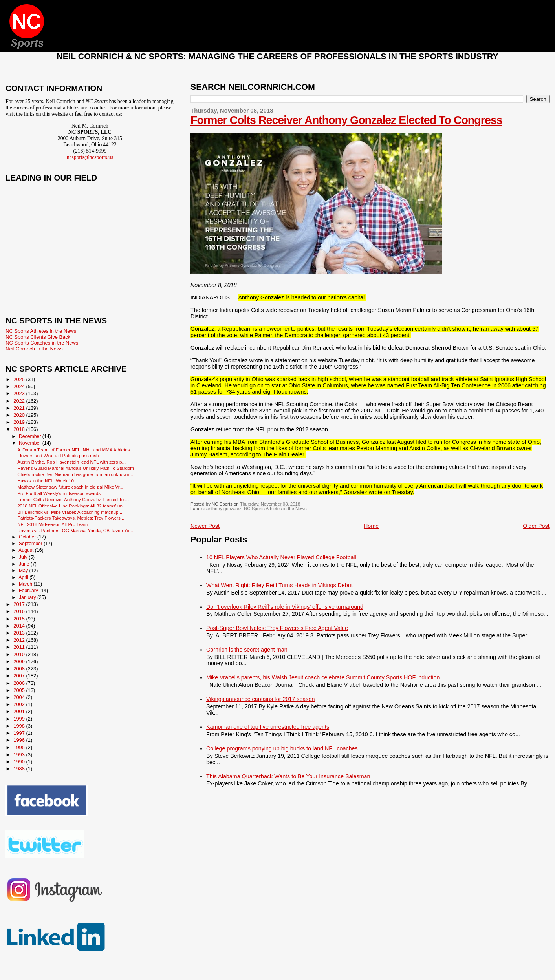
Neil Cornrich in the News (34, 349)
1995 (20, 747)
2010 (20, 654)
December (31, 436)
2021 (20, 408)
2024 (20, 386)
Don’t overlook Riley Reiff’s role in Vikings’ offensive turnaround (285, 607)
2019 (20, 422)
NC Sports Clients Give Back (38, 337)
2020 (20, 415)
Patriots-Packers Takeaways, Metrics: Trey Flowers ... (71, 518)
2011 (20, 647)
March (26, 584)
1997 (20, 733)
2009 (20, 662)
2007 (20, 676)
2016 (20, 611)
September (31, 544)
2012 (20, 640)
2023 (20, 393)
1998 (20, 726)
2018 (20, 429)
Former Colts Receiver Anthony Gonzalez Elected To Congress (346, 120)
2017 (20, 604)
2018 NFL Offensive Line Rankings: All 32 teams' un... (72, 506)
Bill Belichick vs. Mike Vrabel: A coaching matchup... (70, 512)
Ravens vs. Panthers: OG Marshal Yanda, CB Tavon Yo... (75, 530)
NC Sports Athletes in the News (275, 509)
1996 (20, 740)
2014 (20, 626)
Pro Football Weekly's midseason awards (59, 493)
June (25, 564)
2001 (20, 711)
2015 (20, 619)
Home (371, 526)
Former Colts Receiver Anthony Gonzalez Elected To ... (73, 499)
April (24, 577)
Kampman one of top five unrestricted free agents (268, 727)
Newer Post (205, 526)
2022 (20, 401)
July (24, 557)
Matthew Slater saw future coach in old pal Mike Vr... (70, 487)
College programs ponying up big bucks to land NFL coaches (282, 748)
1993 (20, 755)
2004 (20, 697)
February (29, 591)
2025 (20, 379)
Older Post (536, 526)
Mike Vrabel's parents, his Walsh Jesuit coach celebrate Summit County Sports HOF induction (323, 677)
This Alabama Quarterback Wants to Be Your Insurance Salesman (288, 776)
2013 (20, 633)
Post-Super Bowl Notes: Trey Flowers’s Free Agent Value (277, 628)
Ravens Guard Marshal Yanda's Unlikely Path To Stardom (76, 468)
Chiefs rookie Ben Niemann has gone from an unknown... (75, 474)
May (24, 571)
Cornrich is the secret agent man (247, 650)
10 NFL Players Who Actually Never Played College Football (281, 557)
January (28, 597)
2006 (20, 683)
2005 (20, 690)
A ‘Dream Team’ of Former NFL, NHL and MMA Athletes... (75, 450)
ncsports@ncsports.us (90, 157)
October (28, 537)
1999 (20, 719)
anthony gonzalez (224, 509)
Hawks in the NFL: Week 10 (46, 481)
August (27, 550)
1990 (20, 762)
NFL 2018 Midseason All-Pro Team (52, 524)
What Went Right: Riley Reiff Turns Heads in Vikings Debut (279, 585)
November (31, 443)
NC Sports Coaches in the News (42, 343)
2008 (20, 669)
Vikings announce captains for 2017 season (260, 699)
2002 (20, 704)
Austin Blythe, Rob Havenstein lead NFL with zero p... (71, 462)
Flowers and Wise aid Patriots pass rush (58, 455)
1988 (20, 769)
